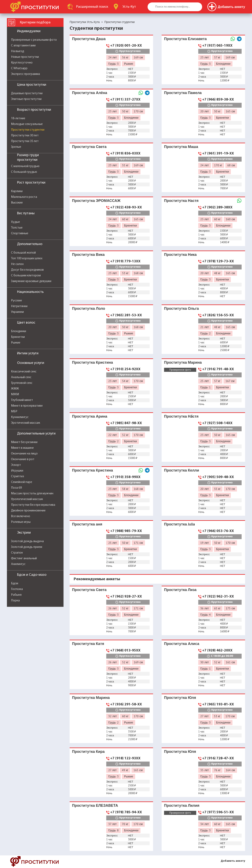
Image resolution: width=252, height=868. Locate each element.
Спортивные (20, 233)
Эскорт (16, 465)
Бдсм (15, 583)
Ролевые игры (21, 522)
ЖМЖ (15, 389)
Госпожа (17, 589)
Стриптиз (18, 476)
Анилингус (18, 564)
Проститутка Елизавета (185, 39)
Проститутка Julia (179, 524)
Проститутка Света (89, 147)
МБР (14, 412)
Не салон (17, 264)
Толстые (17, 228)
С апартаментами (23, 46)
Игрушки (17, 471)
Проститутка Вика (88, 254)
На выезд (18, 51)
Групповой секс (22, 383)
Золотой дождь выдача (27, 541)
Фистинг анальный (24, 558)
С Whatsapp (19, 68)
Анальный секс (21, 377)
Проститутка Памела (183, 93)
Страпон (17, 553)
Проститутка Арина (90, 416)
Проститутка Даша (89, 39)
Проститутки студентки (28, 130)
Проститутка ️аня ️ (88, 524)
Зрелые (16, 147)
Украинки (17, 312)
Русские (16, 301)
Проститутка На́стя (181, 416)
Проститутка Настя (181, 201)
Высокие (17, 203)
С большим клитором (26, 276)
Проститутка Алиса (182, 644)
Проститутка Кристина (93, 362)
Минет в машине (22, 448)
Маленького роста (24, 197)
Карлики (17, 191)
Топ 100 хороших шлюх (27, 258)
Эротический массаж (26, 423)
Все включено (21, 516)
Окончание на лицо (24, 454)
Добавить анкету (233, 861)
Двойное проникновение (28, 511)
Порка (15, 601)
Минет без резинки (24, 442)
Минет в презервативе (27, 406)
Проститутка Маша (181, 147)
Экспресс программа (25, 74)
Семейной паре (22, 482)
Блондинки (19, 331)
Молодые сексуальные (27, 124)
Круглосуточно (22, 63)
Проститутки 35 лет (25, 141)
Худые (15, 222)
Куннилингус (20, 417)
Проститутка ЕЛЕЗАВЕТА (95, 805)
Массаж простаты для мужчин (32, 494)
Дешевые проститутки (27, 93)
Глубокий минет (22, 400)
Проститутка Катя (88, 644)
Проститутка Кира (88, 751)
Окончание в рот (23, 459)
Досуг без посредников (27, 270)
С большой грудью (24, 172)
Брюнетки (18, 337)
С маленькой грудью (25, 166)
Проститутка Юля (180, 698)
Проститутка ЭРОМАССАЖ (96, 201)
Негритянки (19, 306)
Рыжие (16, 343)
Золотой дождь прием (27, 547)
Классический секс (24, 372)
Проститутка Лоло (89, 308)
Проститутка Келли (182, 470)
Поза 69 (16, 488)
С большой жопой (23, 253)
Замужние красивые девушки (31, 281)
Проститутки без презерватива (33, 505)
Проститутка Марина (183, 362)
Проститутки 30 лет (25, 136)
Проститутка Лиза (180, 590)
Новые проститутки (25, 57)
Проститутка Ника (180, 254)
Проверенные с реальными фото (34, 40)
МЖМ (15, 394)
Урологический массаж (27, 499)
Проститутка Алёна (90, 93)
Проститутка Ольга (181, 308)
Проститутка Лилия (182, 805)
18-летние (18, 118)
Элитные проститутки (26, 99)
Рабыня (16, 595)
